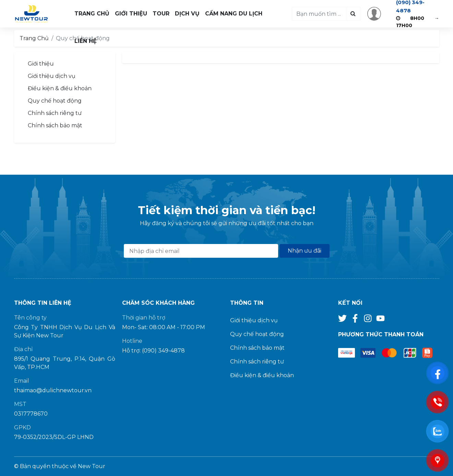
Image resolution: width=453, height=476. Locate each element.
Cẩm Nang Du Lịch (234, 14)
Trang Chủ (92, 14)
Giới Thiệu (131, 14)
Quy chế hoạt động (55, 101)
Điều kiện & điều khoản (60, 88)
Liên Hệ (86, 41)
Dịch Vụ (187, 14)
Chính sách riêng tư (55, 113)
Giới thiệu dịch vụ (52, 76)
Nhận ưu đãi (305, 251)
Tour (161, 14)
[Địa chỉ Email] (201, 251)
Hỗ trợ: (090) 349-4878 (153, 351)
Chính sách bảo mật (55, 125)
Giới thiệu (41, 64)
